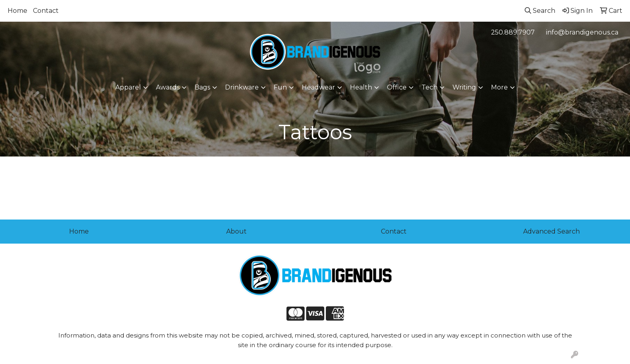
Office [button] (397, 87)
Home (17, 11)
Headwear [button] (318, 87)
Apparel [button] (128, 87)
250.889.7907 (513, 32)
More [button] (499, 87)
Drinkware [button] (242, 87)
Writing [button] (464, 87)
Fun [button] (280, 87)
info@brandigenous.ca (582, 32)
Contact (46, 11)
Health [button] (361, 87)
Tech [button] (430, 87)
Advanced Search (551, 231)
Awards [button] (168, 87)
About (236, 231)
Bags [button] (202, 87)
